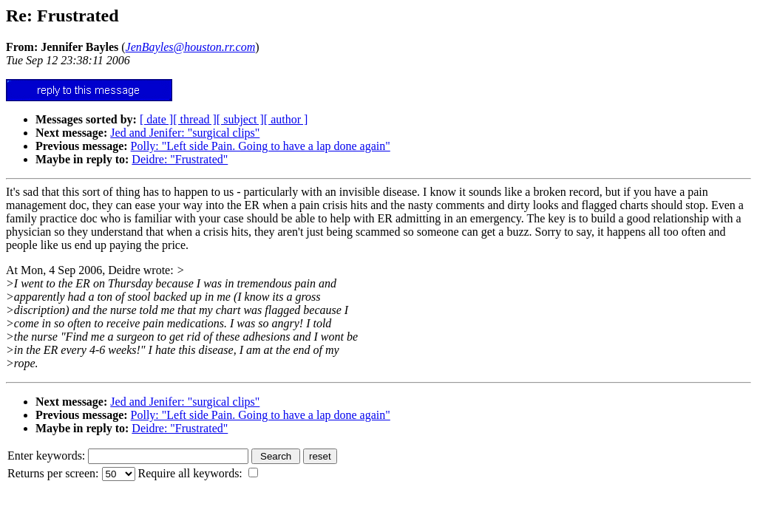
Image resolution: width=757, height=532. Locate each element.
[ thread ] (195, 119)
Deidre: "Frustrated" (180, 159)
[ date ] (156, 119)
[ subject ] (240, 119)
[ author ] (286, 119)
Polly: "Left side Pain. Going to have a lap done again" (261, 146)
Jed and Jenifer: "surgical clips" (185, 133)
